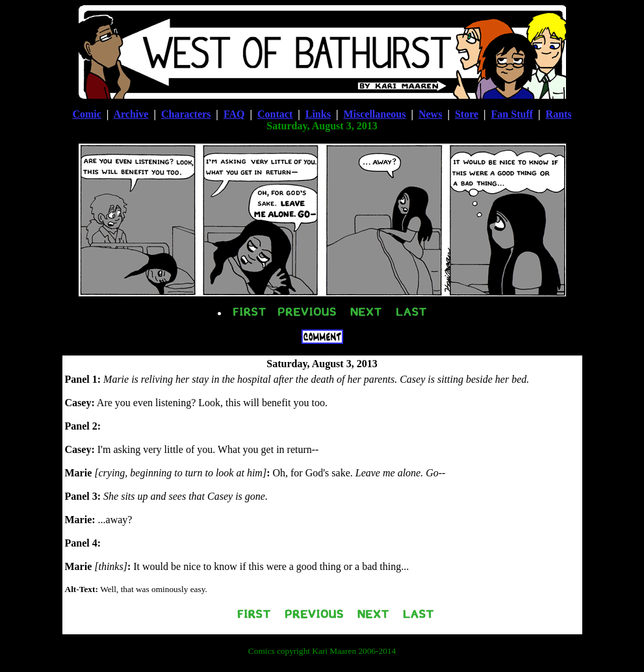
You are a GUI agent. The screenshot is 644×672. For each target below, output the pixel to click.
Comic (86, 114)
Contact (275, 114)
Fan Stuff (512, 114)
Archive (131, 114)
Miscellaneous (374, 114)
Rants (559, 114)
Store (467, 114)
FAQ (234, 114)
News (430, 114)
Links (318, 114)
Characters (186, 114)
